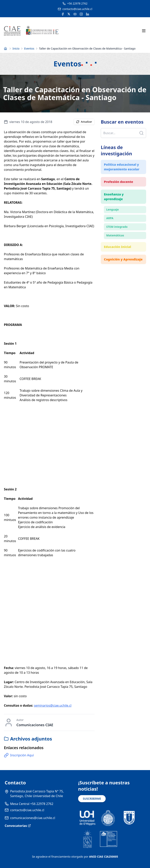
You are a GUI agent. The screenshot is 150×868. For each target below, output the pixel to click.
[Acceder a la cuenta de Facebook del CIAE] (63, 14)
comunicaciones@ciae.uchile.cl (33, 818)
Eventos (29, 48)
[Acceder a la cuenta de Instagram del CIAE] (81, 14)
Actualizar (84, 122)
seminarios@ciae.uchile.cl (53, 705)
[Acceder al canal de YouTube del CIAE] (75, 14)
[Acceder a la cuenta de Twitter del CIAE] (69, 14)
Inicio (16, 48)
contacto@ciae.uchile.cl (27, 810)
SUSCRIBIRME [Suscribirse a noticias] (92, 799)
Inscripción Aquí (19, 755)
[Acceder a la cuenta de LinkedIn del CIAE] (87, 14)
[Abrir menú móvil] (144, 31)
